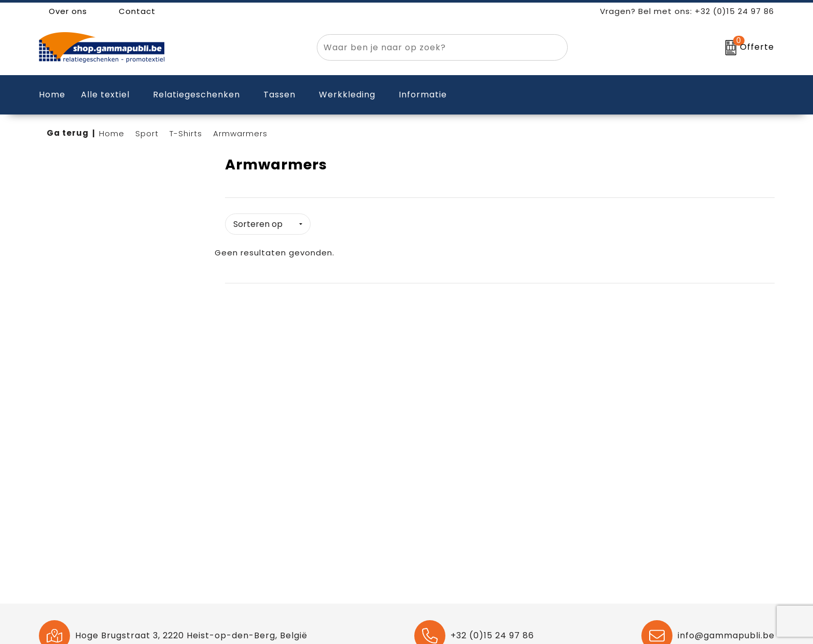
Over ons (63, 11)
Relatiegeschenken (197, 95)
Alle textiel (105, 95)
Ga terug (68, 133)
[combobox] (430, 47)
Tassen (279, 95)
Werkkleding (347, 95)
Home (112, 133)
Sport (147, 133)
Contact (132, 11)
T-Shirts (186, 133)
